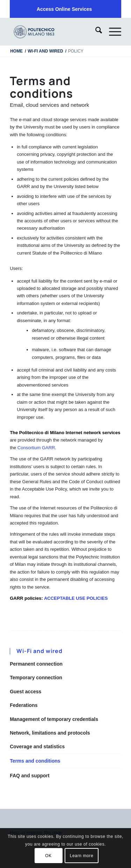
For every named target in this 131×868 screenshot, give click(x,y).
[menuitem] (64, 9)
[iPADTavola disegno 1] (54, 32)
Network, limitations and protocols (50, 733)
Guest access (26, 692)
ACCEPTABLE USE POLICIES (76, 598)
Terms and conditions (35, 761)
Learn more (82, 856)
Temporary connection (36, 678)
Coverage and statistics (37, 747)
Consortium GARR (36, 448)
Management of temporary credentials (54, 719)
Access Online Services (64, 9)
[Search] (95, 32)
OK (48, 856)
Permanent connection (36, 664)
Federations (24, 705)
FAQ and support (30, 776)
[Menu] (112, 32)
